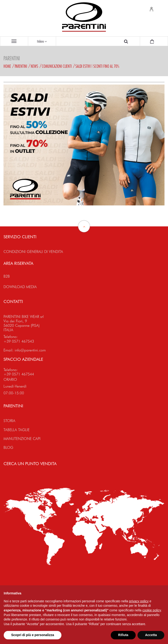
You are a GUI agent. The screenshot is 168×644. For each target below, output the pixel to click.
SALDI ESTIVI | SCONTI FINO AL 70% (97, 66)
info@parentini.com (30, 350)
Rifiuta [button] (123, 635)
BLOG (8, 448)
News (34, 66)
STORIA (9, 421)
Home (7, 66)
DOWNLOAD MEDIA (20, 287)
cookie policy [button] (152, 610)
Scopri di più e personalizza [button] (33, 635)
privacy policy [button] (139, 601)
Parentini (21, 66)
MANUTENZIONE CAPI (22, 439)
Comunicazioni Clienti (57, 66)
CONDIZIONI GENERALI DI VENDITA (33, 252)
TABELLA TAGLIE (17, 430)
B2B (7, 276)
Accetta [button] (151, 635)
